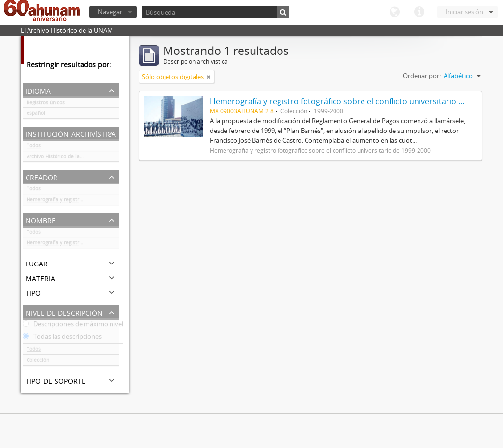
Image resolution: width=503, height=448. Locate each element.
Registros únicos (46, 104)
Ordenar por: (422, 76)
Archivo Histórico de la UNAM (61, 158)
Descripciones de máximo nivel (73, 326)
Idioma (394, 12)
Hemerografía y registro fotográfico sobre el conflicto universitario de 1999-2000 (73, 201)
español (36, 115)
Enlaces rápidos (419, 12)
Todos (34, 147)
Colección (38, 362)
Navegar (110, 12)
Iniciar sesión (464, 12)
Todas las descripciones (62, 338)
